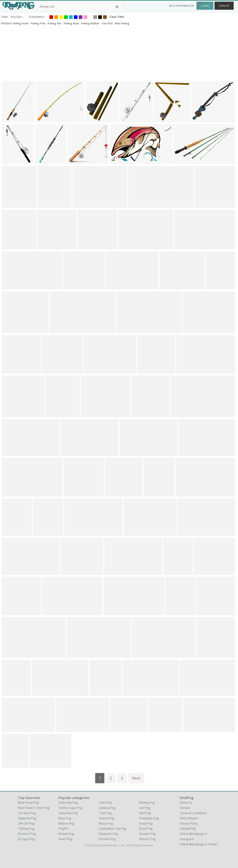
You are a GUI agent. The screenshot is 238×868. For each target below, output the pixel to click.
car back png (27, 813)
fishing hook (21, 23)
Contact (185, 808)
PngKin (63, 829)
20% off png (26, 823)
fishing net (55, 23)
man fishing (122, 23)
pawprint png (27, 818)
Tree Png (105, 813)
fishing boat (72, 23)
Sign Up (224, 6)
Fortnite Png (107, 839)
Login (205, 6)
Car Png (145, 808)
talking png (26, 829)
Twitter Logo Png (70, 808)
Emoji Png (146, 823)
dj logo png (26, 839)
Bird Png (145, 813)
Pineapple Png (149, 818)
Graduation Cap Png (112, 829)
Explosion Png (108, 834)
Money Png (147, 803)
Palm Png (105, 803)
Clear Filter (117, 17)
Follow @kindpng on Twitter (199, 844)
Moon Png (106, 823)
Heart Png (65, 839)
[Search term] (79, 6)
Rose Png (65, 818)
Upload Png (188, 829)
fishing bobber (91, 23)
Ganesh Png (147, 834)
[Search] (117, 7)
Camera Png (107, 808)
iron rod (107, 23)
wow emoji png (28, 803)
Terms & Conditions (193, 813)
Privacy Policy (189, 823)
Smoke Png (106, 818)
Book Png (146, 829)
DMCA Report (189, 818)
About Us (186, 803)
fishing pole (38, 23)
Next (136, 778)
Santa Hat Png (68, 813)
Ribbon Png (66, 823)
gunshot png (27, 834)
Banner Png (147, 839)
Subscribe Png (68, 803)
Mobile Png (66, 834)
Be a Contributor (182, 6)
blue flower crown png (34, 808)
